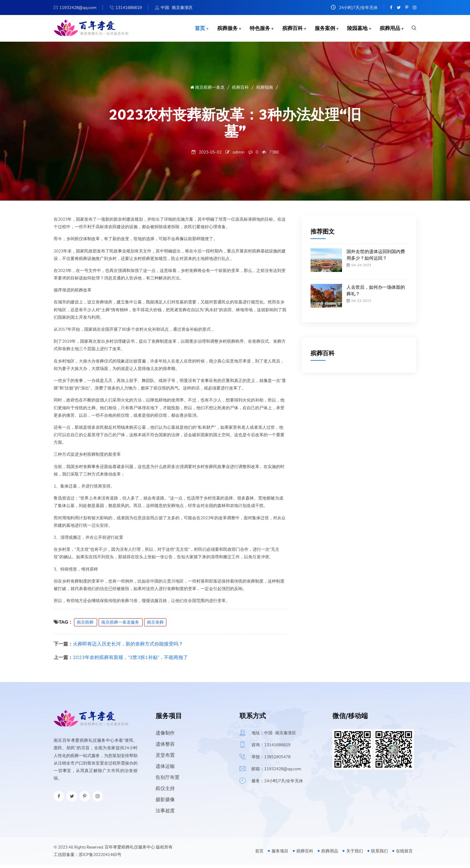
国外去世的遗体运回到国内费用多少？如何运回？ (376, 258)
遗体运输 (165, 769)
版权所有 (164, 850)
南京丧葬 (155, 625)
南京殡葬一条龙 (207, 91)
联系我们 (379, 855)
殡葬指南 (265, 91)
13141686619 (129, 7)
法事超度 (165, 814)
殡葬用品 (389, 30)
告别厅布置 (168, 780)
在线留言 (404, 855)
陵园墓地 (356, 30)
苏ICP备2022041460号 (100, 858)
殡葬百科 (290, 30)
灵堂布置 (165, 758)
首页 (196, 30)
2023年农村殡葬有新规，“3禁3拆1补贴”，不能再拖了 (130, 661)
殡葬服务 (224, 30)
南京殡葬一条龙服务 (121, 625)
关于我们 (355, 855)
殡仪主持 (165, 792)
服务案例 (323, 30)
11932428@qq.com (78, 7)
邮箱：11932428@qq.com (276, 772)
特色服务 (257, 30)
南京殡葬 (86, 625)
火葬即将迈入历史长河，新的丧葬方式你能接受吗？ (128, 647)
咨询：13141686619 (271, 748)
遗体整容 (165, 747)
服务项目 (280, 855)
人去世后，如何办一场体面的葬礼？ (376, 294)
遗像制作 (165, 736)
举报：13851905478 (271, 760)
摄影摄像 (165, 803)
